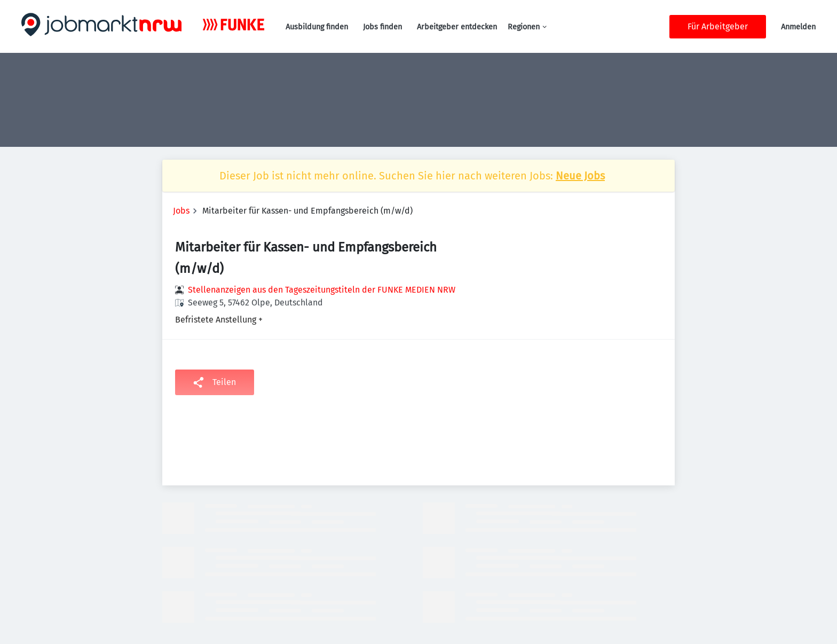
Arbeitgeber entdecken (457, 27)
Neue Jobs (580, 176)
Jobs (181, 211)
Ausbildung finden (317, 27)
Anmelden (798, 27)
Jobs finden (382, 27)
